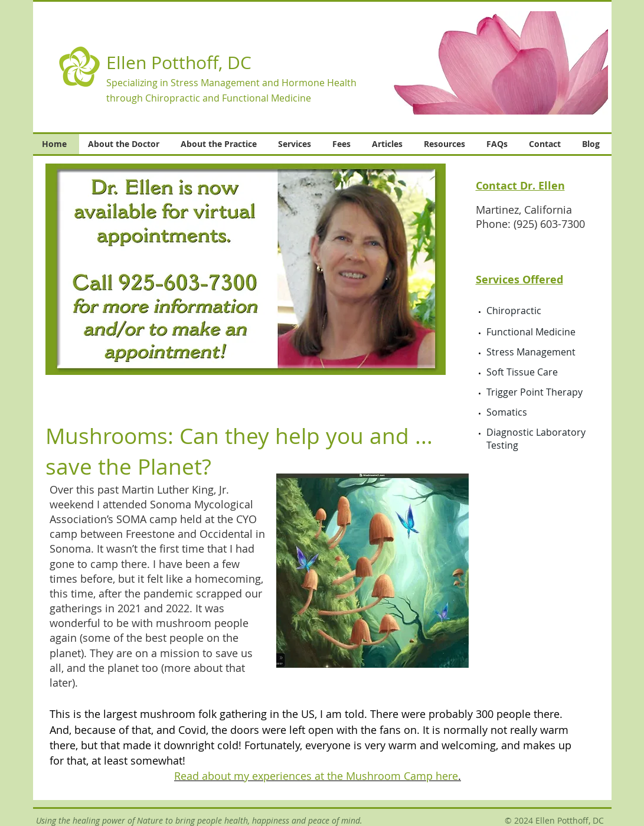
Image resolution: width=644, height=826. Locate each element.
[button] (494, 63)
